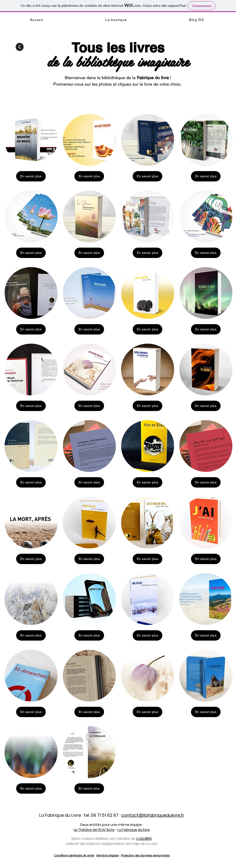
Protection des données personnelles (145, 855)
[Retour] (20, 47)
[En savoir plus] (31, 176)
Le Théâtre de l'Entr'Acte (94, 830)
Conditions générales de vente (74, 855)
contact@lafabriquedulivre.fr (153, 815)
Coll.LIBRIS (144, 839)
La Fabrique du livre (134, 830)
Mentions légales (108, 855)
